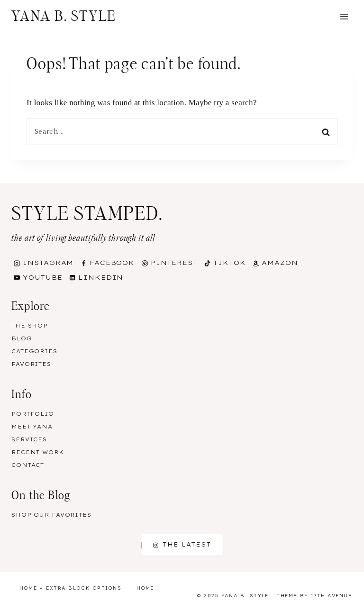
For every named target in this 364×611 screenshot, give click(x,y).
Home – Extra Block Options (70, 588)
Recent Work (38, 452)
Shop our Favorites (51, 515)
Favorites (31, 364)
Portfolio (33, 414)
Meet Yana (32, 427)
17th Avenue (332, 596)
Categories (34, 351)
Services (29, 439)
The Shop (30, 326)
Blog (22, 338)
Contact (28, 465)
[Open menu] (344, 16)
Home (146, 588)
